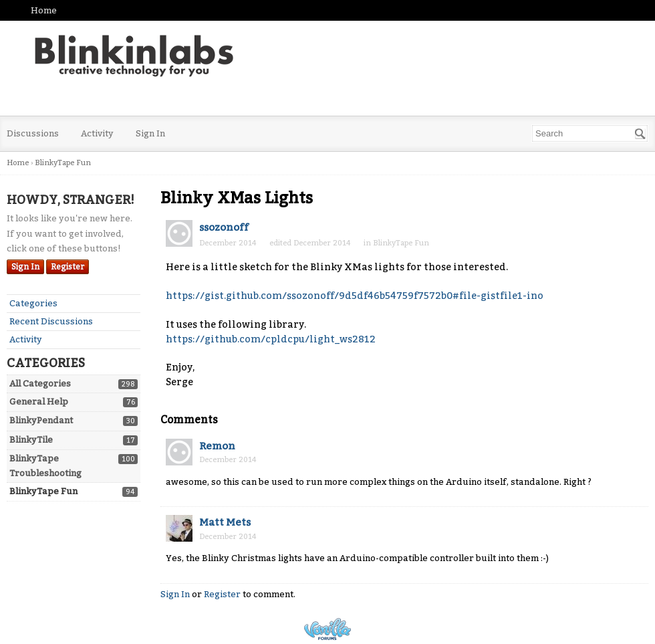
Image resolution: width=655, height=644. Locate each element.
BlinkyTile (31, 440)
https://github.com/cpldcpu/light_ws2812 (271, 339)
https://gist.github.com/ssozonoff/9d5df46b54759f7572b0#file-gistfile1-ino (355, 296)
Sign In (150, 133)
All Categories (40, 384)
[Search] (640, 134)
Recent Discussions (51, 321)
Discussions (33, 133)
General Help (39, 402)
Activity (97, 133)
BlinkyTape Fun (43, 491)
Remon (217, 446)
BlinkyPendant (41, 420)
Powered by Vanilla (327, 629)
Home (44, 10)
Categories (33, 303)
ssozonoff (224, 227)
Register (68, 267)
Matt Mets (225, 522)
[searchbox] (590, 133)
